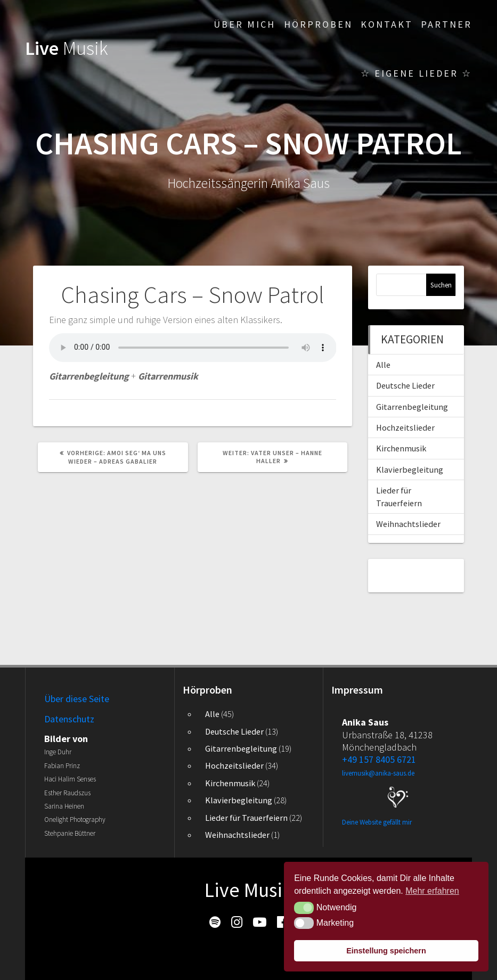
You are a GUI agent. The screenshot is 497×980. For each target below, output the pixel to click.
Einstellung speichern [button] (386, 951)
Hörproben (318, 24)
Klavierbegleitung (410, 470)
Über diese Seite (77, 699)
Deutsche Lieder (405, 385)
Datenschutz (69, 719)
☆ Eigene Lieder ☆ (416, 73)
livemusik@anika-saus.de (378, 773)
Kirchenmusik (401, 448)
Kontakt (387, 24)
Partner (446, 24)
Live (67, 48)
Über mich (245, 24)
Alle (383, 365)
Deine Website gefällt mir (377, 822)
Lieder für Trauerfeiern (246, 818)
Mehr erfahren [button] (432, 891)
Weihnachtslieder (408, 524)
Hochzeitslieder (405, 427)
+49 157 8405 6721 (379, 759)
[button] (304, 908)
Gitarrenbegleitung (412, 407)
